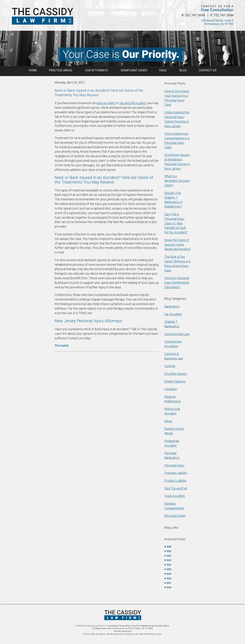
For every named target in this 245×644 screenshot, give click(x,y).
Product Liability (175, 481)
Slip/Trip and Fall (176, 488)
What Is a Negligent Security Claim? (177, 181)
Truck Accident (175, 496)
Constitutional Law (177, 334)
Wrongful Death (175, 516)
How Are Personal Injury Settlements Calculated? (177, 282)
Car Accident (173, 314)
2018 (169, 578)
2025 (169, 551)
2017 (169, 583)
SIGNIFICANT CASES (134, 70)
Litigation (171, 389)
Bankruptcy (172, 306)
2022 (169, 560)
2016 (169, 587)
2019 (169, 574)
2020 (169, 569)
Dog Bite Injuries (175, 374)
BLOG (183, 70)
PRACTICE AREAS (61, 70)
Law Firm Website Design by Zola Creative (151, 626)
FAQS (163, 70)
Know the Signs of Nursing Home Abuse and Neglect (177, 245)
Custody (170, 366)
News (168, 421)
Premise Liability (176, 473)
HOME (33, 70)
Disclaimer (113, 626)
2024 (169, 556)
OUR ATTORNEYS (97, 70)
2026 (169, 547)
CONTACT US (208, 70)
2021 (169, 565)
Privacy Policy (125, 626)
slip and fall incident (133, 103)
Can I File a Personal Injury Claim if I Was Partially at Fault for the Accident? (176, 223)
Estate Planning (175, 381)
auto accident (106, 103)
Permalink (62, 346)
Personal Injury (174, 465)
